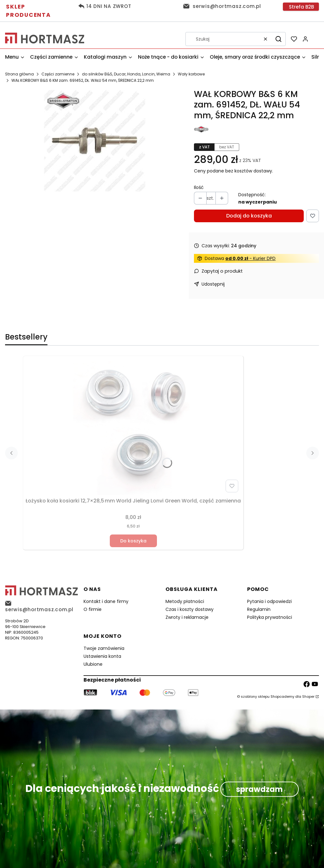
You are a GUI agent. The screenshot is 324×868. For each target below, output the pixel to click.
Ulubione (93, 664)
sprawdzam (259, 789)
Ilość (199, 187)
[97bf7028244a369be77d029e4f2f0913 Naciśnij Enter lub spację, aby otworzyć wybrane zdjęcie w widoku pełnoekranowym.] (95, 141)
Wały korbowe (191, 74)
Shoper (308, 696)
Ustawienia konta (102, 656)
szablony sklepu (255, 696)
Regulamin (259, 609)
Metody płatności (185, 601)
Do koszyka (133, 541)
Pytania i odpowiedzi (269, 601)
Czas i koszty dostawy (190, 609)
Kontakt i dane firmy (106, 601)
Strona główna (19, 74)
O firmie (93, 609)
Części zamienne (58, 74)
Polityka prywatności (270, 617)
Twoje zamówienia (104, 648)
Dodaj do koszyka (249, 216)
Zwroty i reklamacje (187, 617)
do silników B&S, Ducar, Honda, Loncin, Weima (126, 74)
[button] (278, 39)
